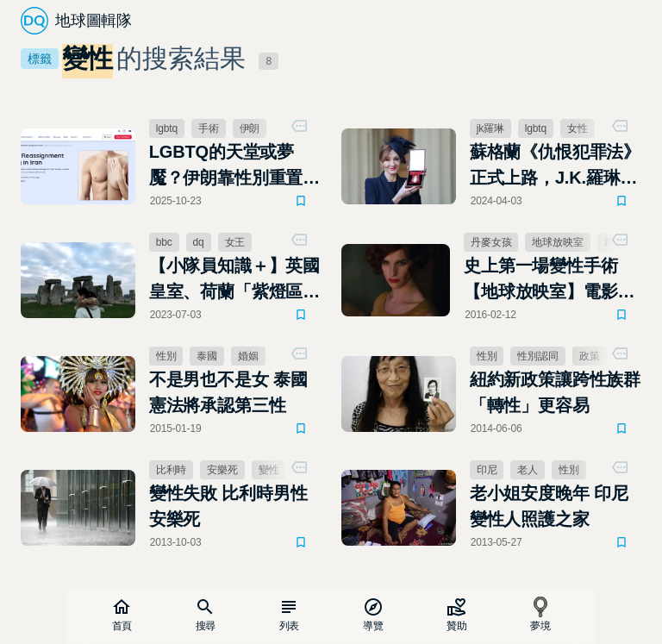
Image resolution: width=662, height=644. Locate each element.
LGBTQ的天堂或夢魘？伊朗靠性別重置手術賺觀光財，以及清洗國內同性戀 (234, 166)
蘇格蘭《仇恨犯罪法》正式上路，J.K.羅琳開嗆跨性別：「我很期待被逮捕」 (555, 166)
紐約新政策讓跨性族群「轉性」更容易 (555, 392)
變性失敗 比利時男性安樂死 (228, 506)
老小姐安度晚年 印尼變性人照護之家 (549, 506)
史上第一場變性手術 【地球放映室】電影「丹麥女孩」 (540, 280)
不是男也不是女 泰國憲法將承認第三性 (228, 392)
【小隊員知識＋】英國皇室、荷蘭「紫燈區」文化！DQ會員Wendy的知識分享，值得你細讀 (234, 280)
